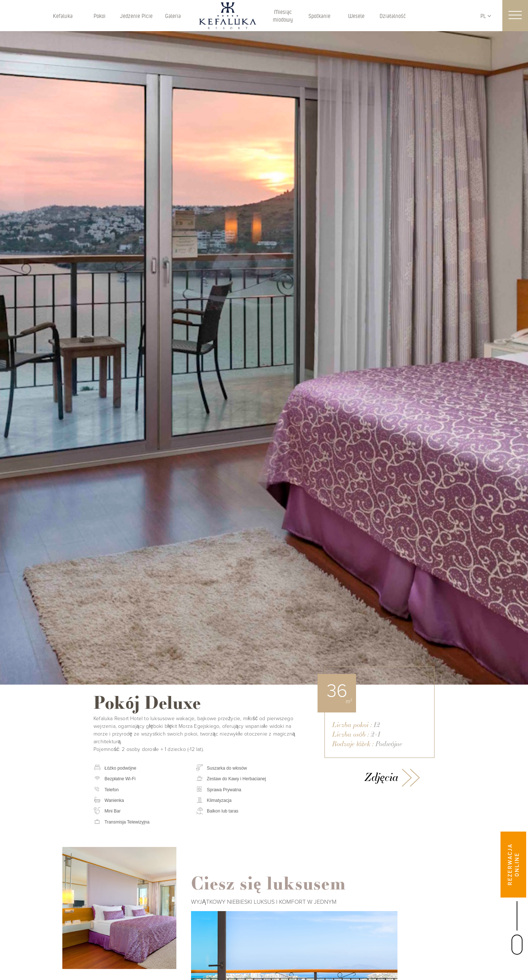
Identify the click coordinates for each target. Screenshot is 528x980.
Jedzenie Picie (136, 15)
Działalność (393, 15)
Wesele (356, 15)
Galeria (173, 15)
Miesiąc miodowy (283, 16)
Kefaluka (63, 15)
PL (486, 15)
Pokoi (100, 15)
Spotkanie (319, 15)
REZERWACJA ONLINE (513, 865)
